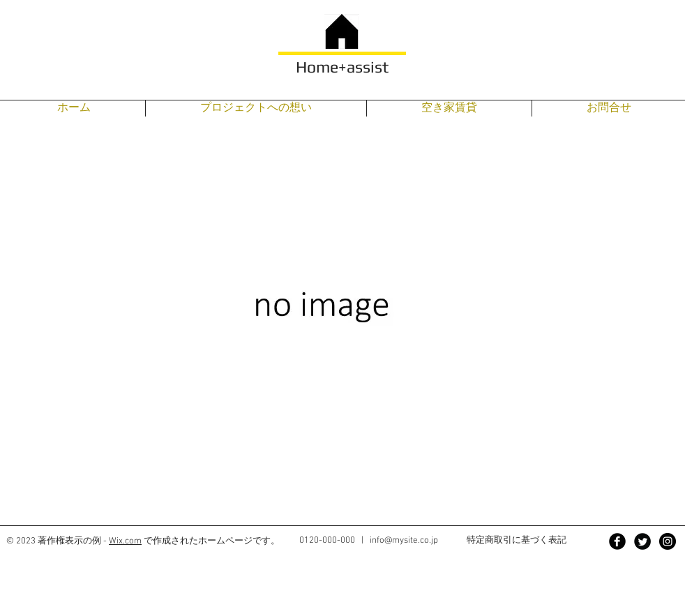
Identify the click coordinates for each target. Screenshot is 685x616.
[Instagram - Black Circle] (668, 541)
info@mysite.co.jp (404, 541)
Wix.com (125, 541)
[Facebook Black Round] (617, 541)
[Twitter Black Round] (642, 541)
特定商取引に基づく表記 (517, 540)
